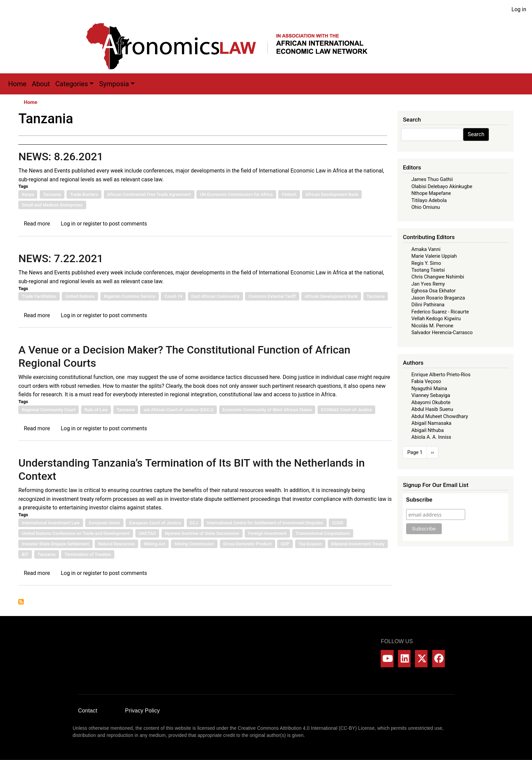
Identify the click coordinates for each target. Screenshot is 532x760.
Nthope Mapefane (431, 193)
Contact (88, 711)
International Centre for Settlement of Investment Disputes (265, 523)
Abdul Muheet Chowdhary (440, 416)
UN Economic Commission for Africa (236, 194)
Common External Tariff (272, 296)
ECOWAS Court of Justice (346, 410)
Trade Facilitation (39, 296)
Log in (519, 9)
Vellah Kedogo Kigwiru (436, 319)
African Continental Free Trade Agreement (149, 194)
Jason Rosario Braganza (438, 298)
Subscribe (419, 500)
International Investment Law (51, 523)
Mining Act (155, 544)
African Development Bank (332, 194)
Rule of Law (96, 410)
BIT (25, 554)
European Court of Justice (155, 523)
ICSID (338, 523)
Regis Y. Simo (426, 263)
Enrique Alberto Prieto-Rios (441, 375)
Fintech (289, 194)
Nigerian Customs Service (130, 296)
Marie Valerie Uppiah (434, 256)
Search (476, 134)
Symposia (114, 84)
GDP (285, 544)
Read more (37, 224)
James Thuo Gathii (432, 179)
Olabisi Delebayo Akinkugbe (442, 186)
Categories (72, 84)
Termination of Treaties (88, 554)
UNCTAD (147, 533)
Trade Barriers (84, 194)
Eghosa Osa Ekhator (433, 291)
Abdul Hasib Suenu (432, 409)
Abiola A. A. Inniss (431, 437)
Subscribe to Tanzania (21, 602)
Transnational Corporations (323, 533)
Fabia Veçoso (426, 381)
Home (17, 84)
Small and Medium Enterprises (52, 205)
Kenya (28, 194)
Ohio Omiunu (425, 207)
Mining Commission (194, 544)
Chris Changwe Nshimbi (438, 277)
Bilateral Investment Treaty (358, 544)
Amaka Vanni (426, 249)
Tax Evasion (310, 544)
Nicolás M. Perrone (432, 326)
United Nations (80, 296)
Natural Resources (116, 544)
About (41, 84)
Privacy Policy (142, 711)
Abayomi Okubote (431, 402)
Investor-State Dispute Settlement (55, 544)
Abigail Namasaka (431, 423)
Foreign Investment (267, 533)
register (92, 224)
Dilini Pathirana (428, 305)
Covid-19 (173, 296)
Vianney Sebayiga (431, 395)
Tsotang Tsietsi (428, 270)
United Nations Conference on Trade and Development (76, 533)
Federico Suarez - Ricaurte (440, 312)
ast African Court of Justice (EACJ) (178, 410)
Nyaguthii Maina (429, 388)
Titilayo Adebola (429, 200)
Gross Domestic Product (248, 544)
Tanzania (52, 194)
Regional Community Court (49, 410)
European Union (104, 523)
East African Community (215, 296)
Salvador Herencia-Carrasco (442, 332)
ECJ (194, 523)
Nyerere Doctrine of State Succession (202, 533)
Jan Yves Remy (428, 284)
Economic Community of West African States (267, 410)
